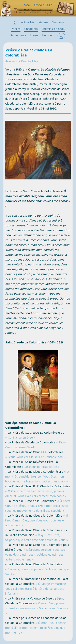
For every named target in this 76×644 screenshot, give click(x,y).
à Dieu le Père (28, 62)
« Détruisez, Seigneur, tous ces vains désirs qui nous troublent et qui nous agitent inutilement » (35, 555)
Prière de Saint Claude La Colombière (29, 53)
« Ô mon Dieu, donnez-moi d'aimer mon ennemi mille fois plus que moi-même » (36, 628)
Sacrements (18, 36)
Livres (34, 36)
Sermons (58, 23)
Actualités (28, 23)
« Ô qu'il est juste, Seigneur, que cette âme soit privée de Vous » (37, 538)
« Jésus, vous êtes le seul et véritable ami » (35, 457)
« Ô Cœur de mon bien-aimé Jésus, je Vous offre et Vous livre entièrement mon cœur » (36, 494)
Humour (48, 36)
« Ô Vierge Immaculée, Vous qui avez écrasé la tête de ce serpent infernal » (36, 589)
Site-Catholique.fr (38, 5)
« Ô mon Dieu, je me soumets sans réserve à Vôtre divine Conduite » (37, 609)
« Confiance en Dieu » (20, 438)
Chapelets (31, 29)
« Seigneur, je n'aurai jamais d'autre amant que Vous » (37, 572)
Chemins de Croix (53, 29)
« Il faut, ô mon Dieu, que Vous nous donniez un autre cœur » (36, 521)
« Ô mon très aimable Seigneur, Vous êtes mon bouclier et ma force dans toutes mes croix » (37, 477)
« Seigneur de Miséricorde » (41, 467)
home (15, 23)
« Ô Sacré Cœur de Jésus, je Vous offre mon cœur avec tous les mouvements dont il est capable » (38, 506)
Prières (16, 29)
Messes (43, 23)
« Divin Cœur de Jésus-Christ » (35, 445)
